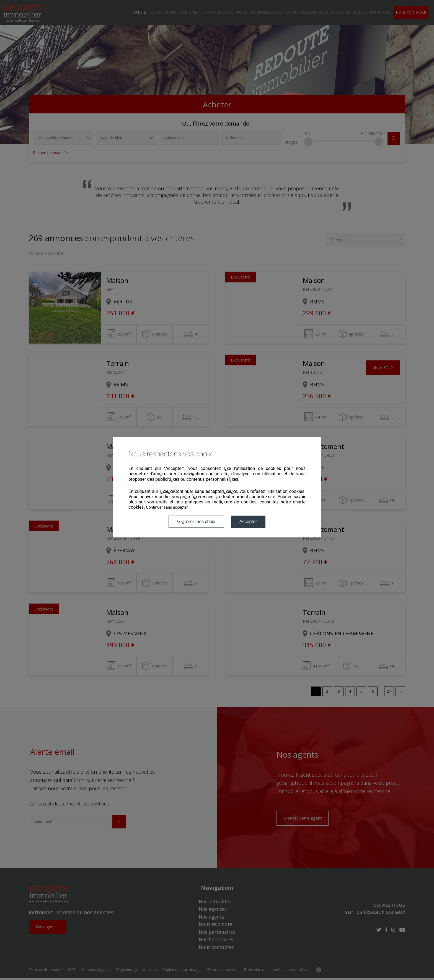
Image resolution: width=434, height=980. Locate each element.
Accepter (248, 522)
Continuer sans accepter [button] (167, 507)
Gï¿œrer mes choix (196, 522)
